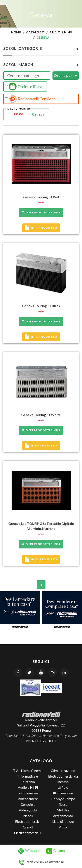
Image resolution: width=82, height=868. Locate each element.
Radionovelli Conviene (30, 99)
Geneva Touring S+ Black (41, 306)
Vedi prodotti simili (41, 212)
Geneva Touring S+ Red (41, 197)
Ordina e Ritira (24, 86)
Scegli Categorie (41, 48)
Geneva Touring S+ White (41, 415)
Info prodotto (41, 228)
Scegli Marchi (41, 65)
